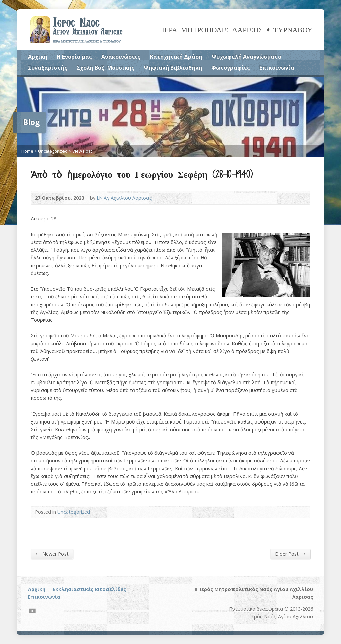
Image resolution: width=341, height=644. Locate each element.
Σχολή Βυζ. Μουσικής (105, 68)
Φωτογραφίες (231, 68)
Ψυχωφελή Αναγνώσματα (247, 57)
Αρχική (38, 57)
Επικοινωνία (277, 68)
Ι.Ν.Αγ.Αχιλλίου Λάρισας (124, 198)
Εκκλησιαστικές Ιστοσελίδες (89, 589)
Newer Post (52, 554)
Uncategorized (53, 151)
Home (27, 151)
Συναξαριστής (48, 68)
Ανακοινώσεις (121, 57)
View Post (82, 151)
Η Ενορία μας (74, 57)
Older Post (290, 554)
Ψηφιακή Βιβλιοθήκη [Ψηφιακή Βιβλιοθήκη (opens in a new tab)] (173, 68)
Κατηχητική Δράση (176, 57)
